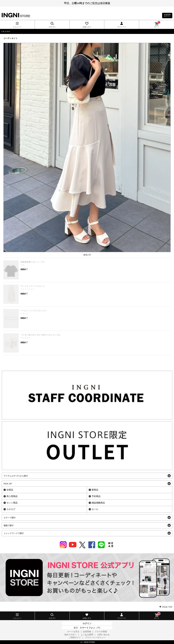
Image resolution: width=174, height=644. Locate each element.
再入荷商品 (12, 496)
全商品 (10, 490)
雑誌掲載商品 (98, 503)
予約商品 (96, 496)
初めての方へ (71, 635)
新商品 (95, 490)
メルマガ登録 (101, 632)
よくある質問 (87, 635)
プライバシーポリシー (95, 638)
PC (99, 628)
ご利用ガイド (75, 638)
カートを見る (73, 632)
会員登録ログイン (167, 15)
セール (95, 509)
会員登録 (87, 632)
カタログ (11, 509)
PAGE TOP (167, 607)
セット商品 (12, 503)
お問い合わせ (103, 635)
